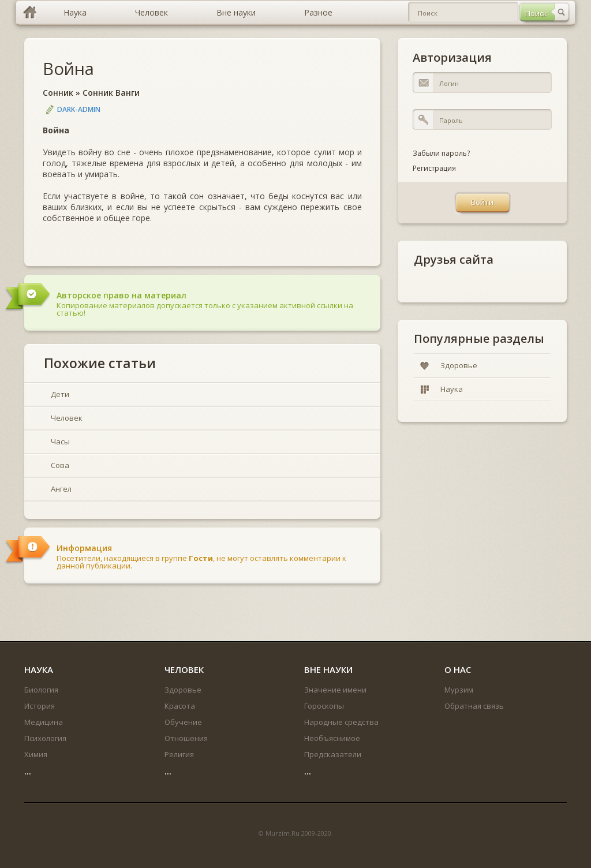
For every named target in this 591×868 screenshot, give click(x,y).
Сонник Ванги (111, 93)
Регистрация (434, 168)
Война (68, 68)
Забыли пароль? (441, 153)
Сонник (58, 93)
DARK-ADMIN (79, 109)
